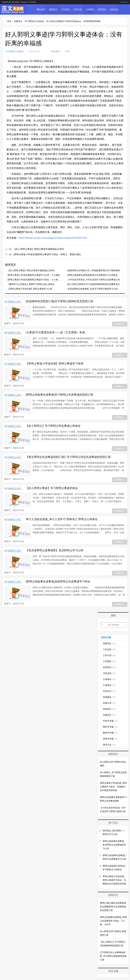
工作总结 (65, 9)
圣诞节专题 (110, 738)
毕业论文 (65, 20)
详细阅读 (120, 324)
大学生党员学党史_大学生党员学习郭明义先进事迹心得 (94, 279)
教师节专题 (110, 732)
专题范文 (18, 21)
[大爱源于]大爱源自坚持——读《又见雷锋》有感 (55, 332)
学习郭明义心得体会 (34, 21)
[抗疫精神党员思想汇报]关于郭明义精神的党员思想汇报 (59, 301)
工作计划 (77, 9)
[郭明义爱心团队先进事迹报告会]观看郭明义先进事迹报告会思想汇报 (113, 906)
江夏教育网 (6, 2)
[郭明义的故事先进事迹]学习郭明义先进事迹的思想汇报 (59, 394)
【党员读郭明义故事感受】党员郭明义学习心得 (54, 550)
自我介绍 (109, 703)
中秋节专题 (110, 721)
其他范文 (109, 709)
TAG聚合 (33, 2)
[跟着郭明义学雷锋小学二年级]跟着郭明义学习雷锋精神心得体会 (98, 270)
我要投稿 (124, 2)
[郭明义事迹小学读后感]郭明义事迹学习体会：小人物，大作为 (37, 279)
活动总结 (114, 9)
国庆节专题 (110, 726)
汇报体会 (53, 20)
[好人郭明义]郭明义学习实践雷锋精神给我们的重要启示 (94, 284)
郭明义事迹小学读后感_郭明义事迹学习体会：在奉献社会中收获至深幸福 (113, 786)
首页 (9, 21)
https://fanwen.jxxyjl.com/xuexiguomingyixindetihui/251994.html (53, 238)
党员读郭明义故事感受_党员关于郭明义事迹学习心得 (93, 288)
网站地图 (16, 2)
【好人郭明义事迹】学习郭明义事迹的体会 (52, 488)
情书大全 (109, 744)
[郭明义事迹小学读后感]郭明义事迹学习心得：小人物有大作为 (37, 275)
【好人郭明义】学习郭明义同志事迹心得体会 (53, 426)
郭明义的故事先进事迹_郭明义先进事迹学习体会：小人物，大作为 (113, 920)
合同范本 (102, 9)
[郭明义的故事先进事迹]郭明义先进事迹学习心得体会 (93, 275)
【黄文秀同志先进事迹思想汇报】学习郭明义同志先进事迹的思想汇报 (68, 457)
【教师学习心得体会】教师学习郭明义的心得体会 (31, 284)
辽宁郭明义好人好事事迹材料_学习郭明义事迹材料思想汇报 (113, 956)
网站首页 (41, 9)
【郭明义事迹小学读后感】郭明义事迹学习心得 (30, 288)
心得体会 (41, 20)
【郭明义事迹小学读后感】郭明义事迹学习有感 (54, 363)
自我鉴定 (77, 20)
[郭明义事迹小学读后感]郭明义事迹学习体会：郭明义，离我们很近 (45, 254)
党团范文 (53, 9)
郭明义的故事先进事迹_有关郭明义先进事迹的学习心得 (114, 844)
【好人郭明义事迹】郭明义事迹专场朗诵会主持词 (37, 249)
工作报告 (90, 9)
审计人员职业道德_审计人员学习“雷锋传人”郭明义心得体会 (62, 519)
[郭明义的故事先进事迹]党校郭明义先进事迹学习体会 (58, 581)
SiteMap (24, 2)
